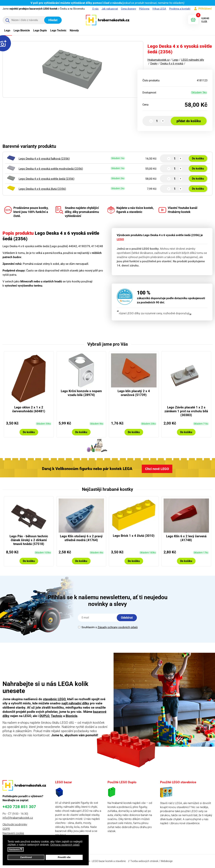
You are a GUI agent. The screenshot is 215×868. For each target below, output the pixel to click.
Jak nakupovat (110, 9)
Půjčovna (144, 9)
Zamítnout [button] (26, 857)
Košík (204, 21)
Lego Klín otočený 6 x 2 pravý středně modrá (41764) (81, 538)
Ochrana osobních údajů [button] (65, 845)
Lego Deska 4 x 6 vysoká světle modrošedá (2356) (51, 169)
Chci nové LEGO (157, 469)
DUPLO (44, 716)
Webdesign (167, 861)
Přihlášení (205, 9)
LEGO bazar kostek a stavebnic (109, 861)
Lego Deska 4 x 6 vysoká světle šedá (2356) (47, 179)
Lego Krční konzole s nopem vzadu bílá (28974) (81, 393)
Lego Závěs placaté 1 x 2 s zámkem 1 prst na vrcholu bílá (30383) (186, 411)
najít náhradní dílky (75, 703)
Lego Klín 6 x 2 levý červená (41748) (186, 538)
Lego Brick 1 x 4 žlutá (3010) (134, 536)
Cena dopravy (128, 9)
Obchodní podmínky (15, 824)
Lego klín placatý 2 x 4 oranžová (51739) (134, 393)
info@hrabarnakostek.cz (18, 818)
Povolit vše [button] (64, 857)
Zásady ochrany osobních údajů (118, 627)
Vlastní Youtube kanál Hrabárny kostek (178, 210)
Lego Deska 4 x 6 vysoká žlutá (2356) (42, 189)
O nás (95, 9)
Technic (57, 716)
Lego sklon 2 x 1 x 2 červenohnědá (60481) (29, 409)
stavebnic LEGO (54, 699)
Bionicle (71, 716)
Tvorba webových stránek (144, 861)
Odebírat (127, 618)
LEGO (120, 239)
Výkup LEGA (159, 9)
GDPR (6, 829)
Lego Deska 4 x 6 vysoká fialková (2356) (44, 159)
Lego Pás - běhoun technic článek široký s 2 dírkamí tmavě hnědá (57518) (29, 540)
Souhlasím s (108, 627)
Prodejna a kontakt (180, 9)
